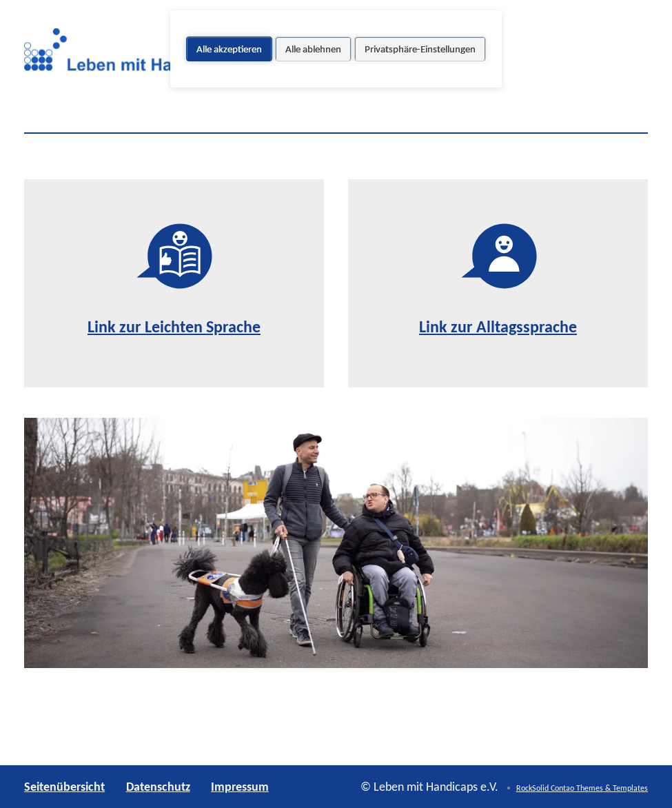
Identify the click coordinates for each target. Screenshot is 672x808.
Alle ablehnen (313, 49)
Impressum (240, 787)
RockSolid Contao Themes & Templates (582, 788)
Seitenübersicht (64, 787)
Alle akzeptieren (229, 49)
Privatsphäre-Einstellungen (420, 49)
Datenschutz (158, 787)
